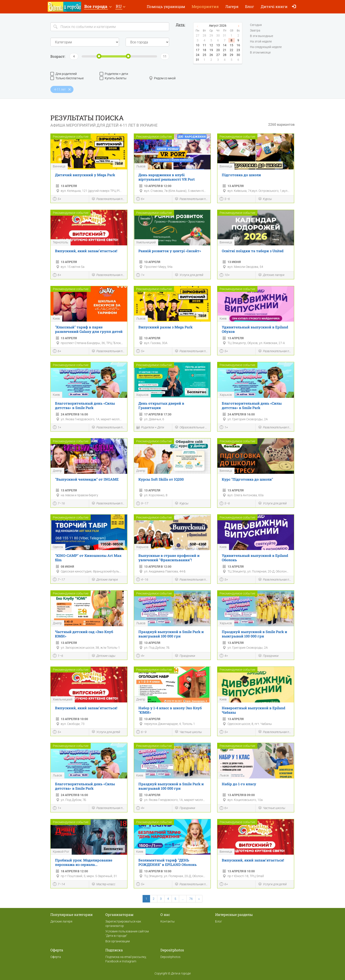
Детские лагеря (271, 275)
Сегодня (256, 25)
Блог (250, 6)
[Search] (110, 27)
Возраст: (58, 56)
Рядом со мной (162, 78)
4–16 (142, 580)
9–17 (142, 504)
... (183, 899)
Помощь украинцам (166, 6)
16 (238, 45)
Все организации (118, 941)
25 (204, 55)
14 (225, 45)
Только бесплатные (67, 78)
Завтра (255, 31)
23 (238, 50)
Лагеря (232, 6)
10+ (225, 276)
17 (198, 50)
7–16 (59, 504)
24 (198, 55)
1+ (140, 276)
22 (231, 50)
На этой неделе (261, 42)
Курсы (265, 199)
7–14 (59, 885)
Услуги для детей (189, 275)
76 (191, 899)
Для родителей (64, 74)
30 (238, 55)
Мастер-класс (103, 885)
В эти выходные (262, 36)
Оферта (56, 957)
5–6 (225, 199)
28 (225, 55)
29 (231, 55)
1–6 (58, 656)
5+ (57, 199)
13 (218, 45)
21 (225, 50)
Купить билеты (113, 78)
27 (218, 55)
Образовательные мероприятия (191, 428)
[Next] (199, 899)
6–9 (141, 732)
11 (204, 45)
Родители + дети (114, 74)
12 (211, 45)
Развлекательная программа (108, 199)
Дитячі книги (274, 6)
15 (231, 45)
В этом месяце (260, 53)
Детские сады (103, 656)
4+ (140, 656)
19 (211, 50)
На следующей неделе (266, 47)
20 (218, 50)
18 (204, 50)
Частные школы (188, 732)
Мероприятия (205, 6)
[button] (98, 7)
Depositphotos (170, 957)
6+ (140, 199)
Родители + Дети (150, 428)
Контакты (168, 921)
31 (198, 60)
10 (198, 45)
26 (211, 55)
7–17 (59, 580)
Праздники (185, 656)
